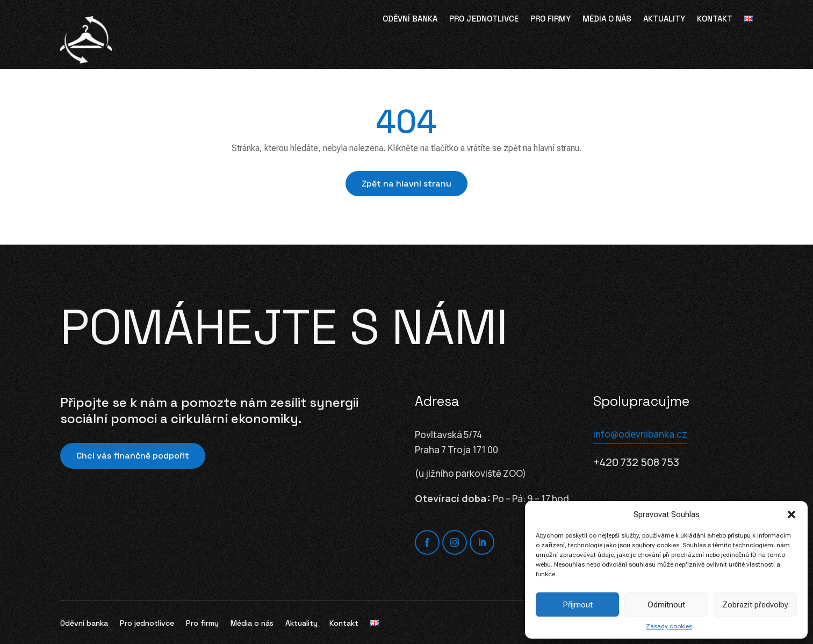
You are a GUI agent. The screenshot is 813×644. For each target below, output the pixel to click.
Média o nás (607, 19)
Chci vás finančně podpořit (133, 456)
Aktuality (664, 19)
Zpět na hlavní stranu (406, 184)
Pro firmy (551, 19)
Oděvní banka (410, 19)
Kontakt (715, 19)
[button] (792, 514)
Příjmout (578, 605)
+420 (636, 462)
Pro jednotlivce (484, 19)
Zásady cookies (669, 626)
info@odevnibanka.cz (640, 434)
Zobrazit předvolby (755, 605)
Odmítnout (666, 605)
